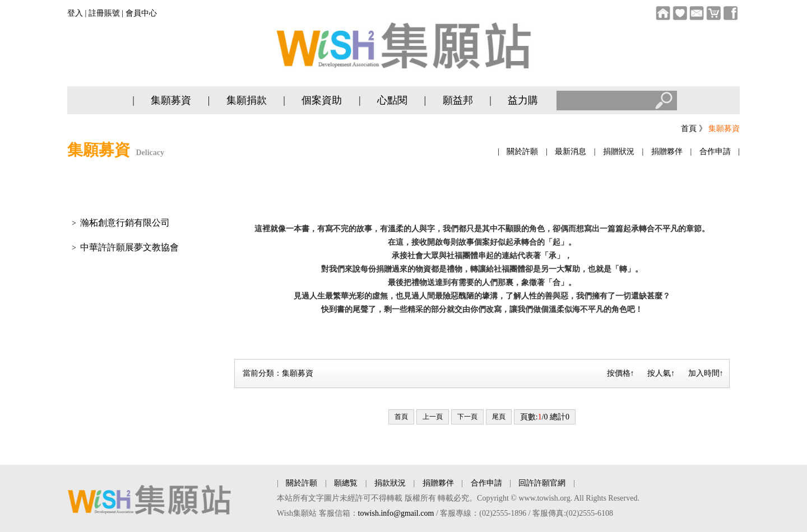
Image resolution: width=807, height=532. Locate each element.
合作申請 (715, 151)
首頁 (689, 129)
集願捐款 (247, 100)
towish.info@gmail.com (396, 513)
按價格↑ (621, 373)
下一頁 (467, 417)
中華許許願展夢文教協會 (129, 247)
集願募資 (171, 100)
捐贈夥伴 (667, 151)
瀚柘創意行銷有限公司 (125, 223)
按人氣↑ (661, 373)
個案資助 (322, 100)
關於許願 (522, 151)
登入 (75, 13)
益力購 (523, 100)
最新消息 (571, 151)
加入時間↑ (706, 373)
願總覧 (346, 483)
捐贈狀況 (619, 151)
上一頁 (433, 417)
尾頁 (499, 417)
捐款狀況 (390, 483)
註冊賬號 (104, 13)
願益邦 (458, 100)
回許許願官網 (542, 483)
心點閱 (392, 100)
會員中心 (141, 13)
